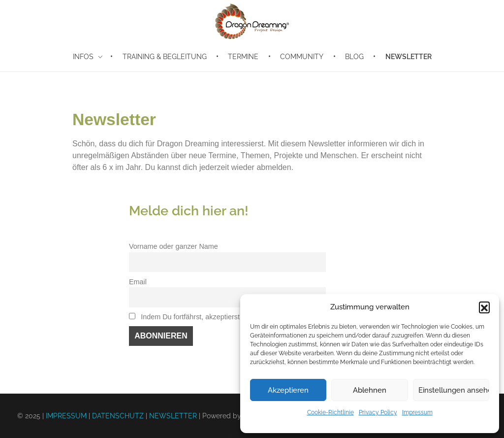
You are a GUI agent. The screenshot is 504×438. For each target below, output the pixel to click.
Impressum (417, 412)
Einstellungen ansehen (454, 390)
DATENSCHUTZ (118, 416)
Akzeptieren (288, 390)
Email (138, 282)
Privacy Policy (378, 412)
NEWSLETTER (173, 416)
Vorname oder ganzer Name (173, 246)
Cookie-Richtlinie (331, 412)
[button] (484, 307)
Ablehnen (370, 390)
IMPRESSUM (66, 416)
